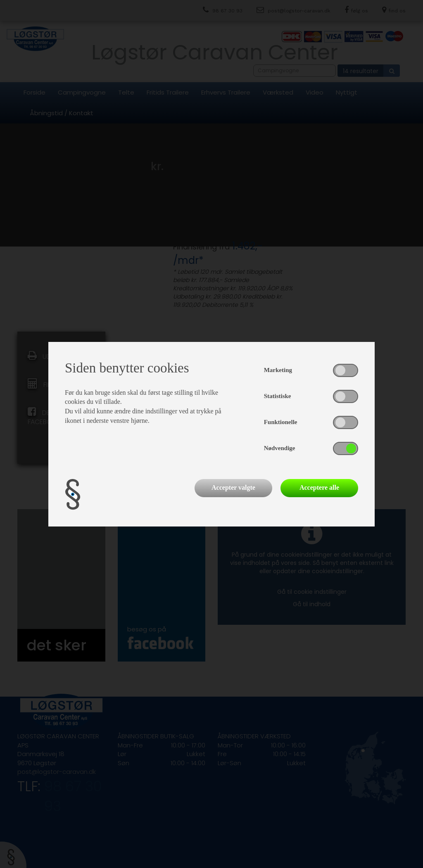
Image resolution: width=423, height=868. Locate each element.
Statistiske (278, 396)
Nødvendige (280, 448)
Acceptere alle (319, 487)
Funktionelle (281, 422)
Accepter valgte (233, 487)
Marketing (278, 370)
